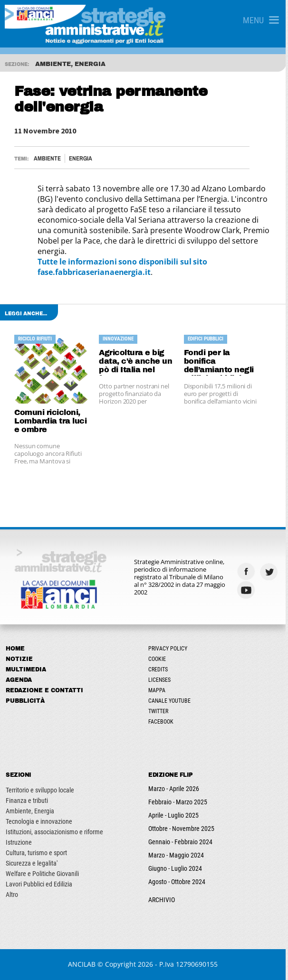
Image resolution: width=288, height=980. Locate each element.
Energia (81, 158)
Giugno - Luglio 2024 (177, 868)
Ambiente (47, 158)
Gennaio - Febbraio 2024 (182, 842)
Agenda (19, 680)
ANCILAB (83, 964)
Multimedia (26, 669)
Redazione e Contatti (44, 690)
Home (15, 649)
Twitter (160, 711)
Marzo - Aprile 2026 (175, 789)
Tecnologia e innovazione (39, 821)
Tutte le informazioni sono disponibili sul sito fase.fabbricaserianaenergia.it (122, 267)
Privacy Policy (169, 649)
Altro (12, 895)
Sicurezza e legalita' (32, 863)
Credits (159, 669)
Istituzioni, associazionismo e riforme (54, 832)
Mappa (158, 690)
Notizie (19, 659)
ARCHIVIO (163, 900)
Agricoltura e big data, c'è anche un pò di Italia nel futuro (136, 362)
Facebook (162, 722)
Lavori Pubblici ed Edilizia (39, 884)
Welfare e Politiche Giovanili (42, 874)
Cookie (158, 659)
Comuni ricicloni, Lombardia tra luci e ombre (50, 421)
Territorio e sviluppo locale (40, 790)
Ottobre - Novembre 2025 (183, 829)
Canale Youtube (171, 701)
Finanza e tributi (27, 801)
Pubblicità (25, 701)
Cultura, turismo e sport (36, 853)
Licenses (161, 680)
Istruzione (19, 842)
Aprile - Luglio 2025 (175, 815)
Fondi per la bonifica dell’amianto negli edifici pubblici (220, 362)
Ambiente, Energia (30, 811)
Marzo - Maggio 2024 (178, 855)
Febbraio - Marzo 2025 (179, 802)
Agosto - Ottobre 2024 (178, 882)
